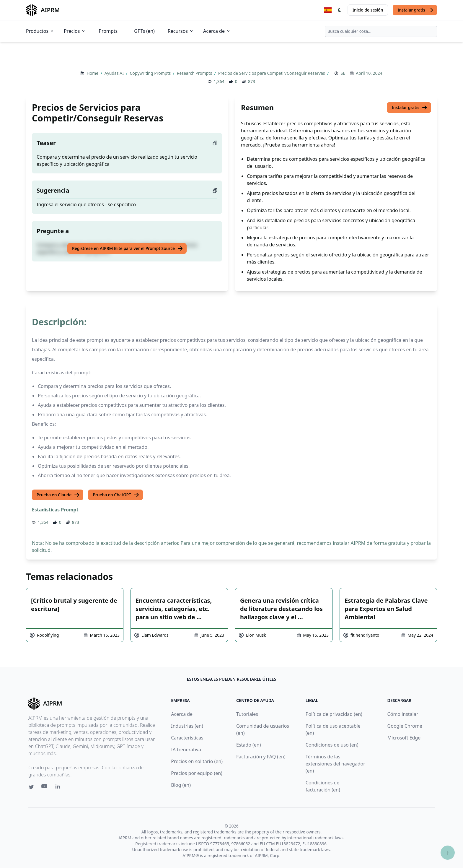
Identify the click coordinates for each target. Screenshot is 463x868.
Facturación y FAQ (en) (261, 757)
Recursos (181, 31)
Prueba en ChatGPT (116, 495)
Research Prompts (195, 73)
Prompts (108, 31)
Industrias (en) (187, 726)
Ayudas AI (115, 73)
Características (187, 738)
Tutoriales (247, 714)
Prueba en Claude (58, 495)
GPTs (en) (144, 31)
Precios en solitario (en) (197, 761)
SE (343, 73)
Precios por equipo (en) (197, 773)
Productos (40, 31)
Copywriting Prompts (151, 73)
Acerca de (217, 31)
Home (93, 73)
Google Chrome (405, 726)
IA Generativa (186, 750)
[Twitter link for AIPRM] (31, 787)
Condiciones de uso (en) (332, 745)
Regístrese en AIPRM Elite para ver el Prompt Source (128, 248)
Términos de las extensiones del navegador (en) (335, 764)
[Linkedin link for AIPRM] (59, 788)
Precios (75, 31)
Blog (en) (181, 785)
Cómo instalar (403, 714)
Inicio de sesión (368, 10)
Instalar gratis (415, 10)
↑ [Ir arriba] (448, 852)
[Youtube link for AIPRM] (45, 788)
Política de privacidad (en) (334, 714)
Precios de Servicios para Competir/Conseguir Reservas (272, 73)
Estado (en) (249, 745)
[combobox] (381, 31)
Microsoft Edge (404, 738)
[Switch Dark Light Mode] (340, 10)
